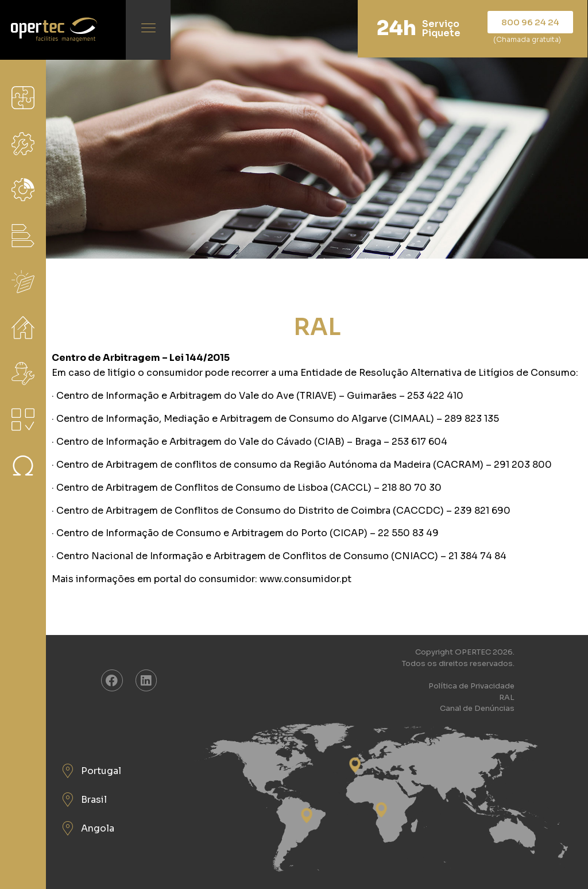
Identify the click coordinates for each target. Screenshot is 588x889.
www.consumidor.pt (305, 579)
